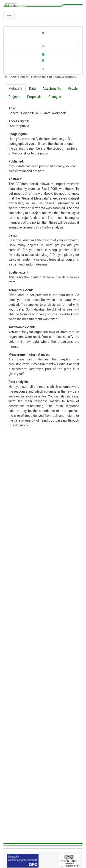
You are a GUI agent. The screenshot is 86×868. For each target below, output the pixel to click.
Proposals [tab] (34, 97)
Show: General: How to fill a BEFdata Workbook (42, 77)
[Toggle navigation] (9, 16)
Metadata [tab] (15, 89)
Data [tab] (32, 89)
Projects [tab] (14, 97)
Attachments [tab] (52, 89)
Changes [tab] (55, 97)
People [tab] (73, 89)
